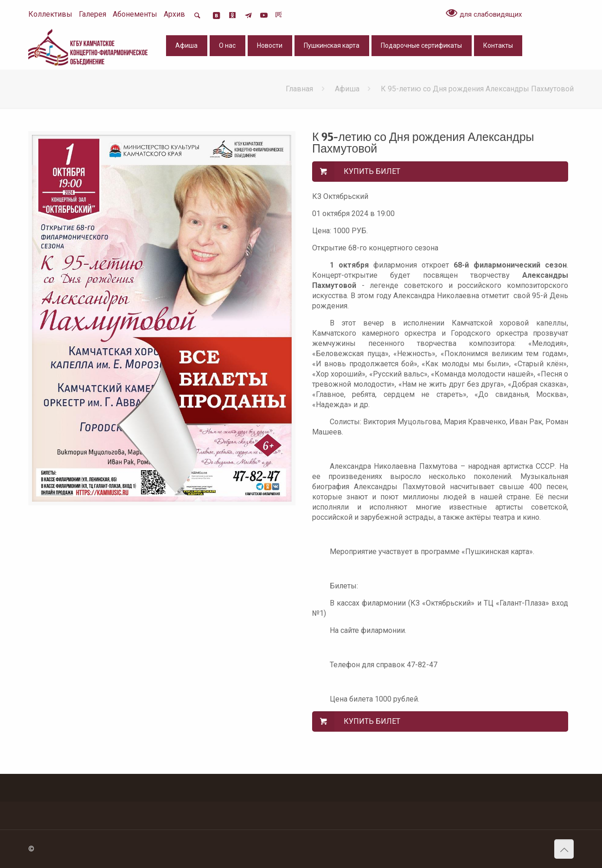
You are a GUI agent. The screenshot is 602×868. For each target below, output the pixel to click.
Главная (299, 89)
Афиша (347, 89)
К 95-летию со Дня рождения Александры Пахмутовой (477, 89)
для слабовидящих (484, 14)
